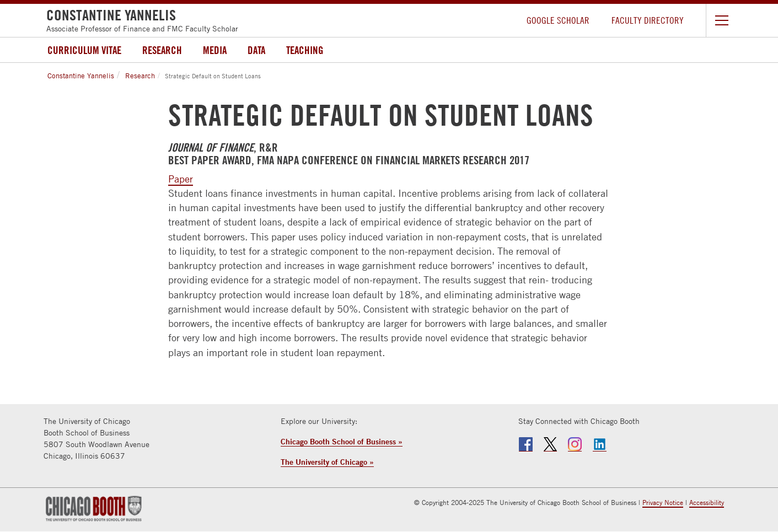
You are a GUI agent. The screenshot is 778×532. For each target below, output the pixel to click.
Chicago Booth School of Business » (342, 441)
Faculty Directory (648, 20)
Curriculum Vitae (84, 50)
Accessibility (707, 503)
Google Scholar (558, 20)
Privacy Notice (663, 503)
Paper (181, 179)
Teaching (305, 50)
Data (256, 50)
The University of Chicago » (327, 462)
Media (215, 50)
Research (162, 50)
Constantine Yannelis (81, 76)
